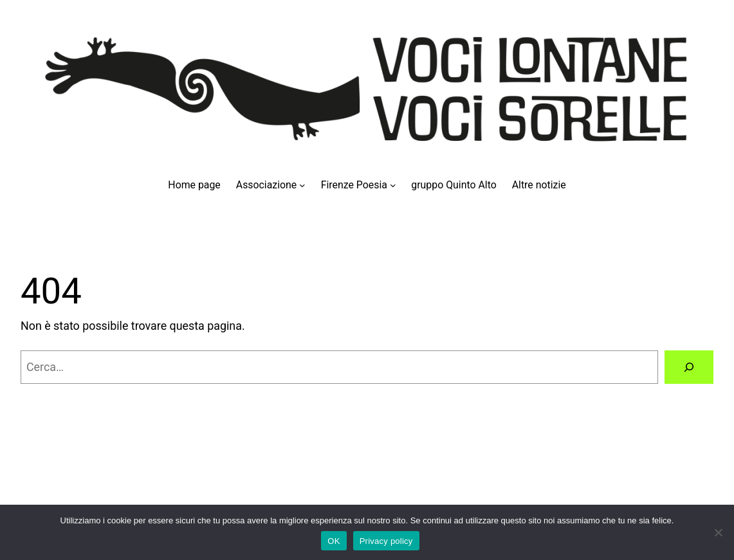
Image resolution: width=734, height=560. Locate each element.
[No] (718, 532)
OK (334, 541)
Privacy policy (386, 541)
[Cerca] (689, 367)
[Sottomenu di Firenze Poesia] (393, 185)
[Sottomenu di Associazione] (302, 185)
